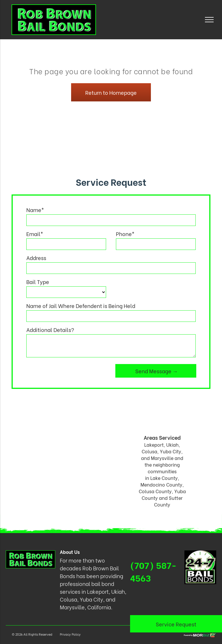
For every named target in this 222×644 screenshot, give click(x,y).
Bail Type (38, 282)
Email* (35, 234)
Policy (76, 634)
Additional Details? (50, 330)
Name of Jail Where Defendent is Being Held (81, 306)
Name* (35, 210)
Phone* (125, 234)
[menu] (209, 20)
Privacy (65, 634)
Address (36, 258)
